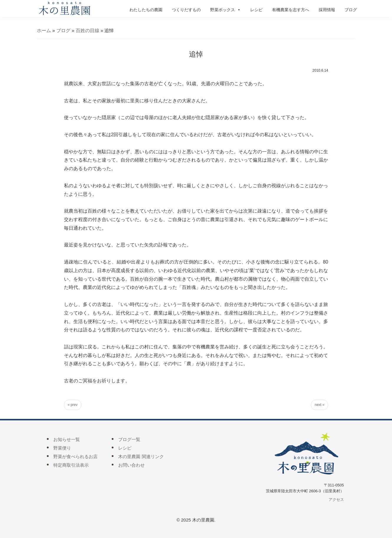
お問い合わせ (131, 465)
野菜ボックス (225, 10)
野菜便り (62, 448)
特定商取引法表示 (71, 465)
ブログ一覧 (129, 439)
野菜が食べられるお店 (75, 456)
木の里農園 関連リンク (141, 456)
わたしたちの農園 (146, 10)
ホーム (44, 31)
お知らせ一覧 (67, 439)
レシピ (256, 10)
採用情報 (327, 10)
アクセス (336, 500)
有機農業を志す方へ (291, 10)
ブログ (351, 10)
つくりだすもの (186, 10)
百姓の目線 (88, 31)
